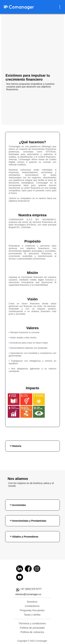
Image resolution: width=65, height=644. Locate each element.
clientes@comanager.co (28, 594)
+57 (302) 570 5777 (31, 589)
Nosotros (32, 602)
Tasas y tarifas (32, 615)
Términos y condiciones (32, 623)
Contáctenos (32, 606)
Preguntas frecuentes (32, 610)
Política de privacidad (32, 628)
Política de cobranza (32, 632)
